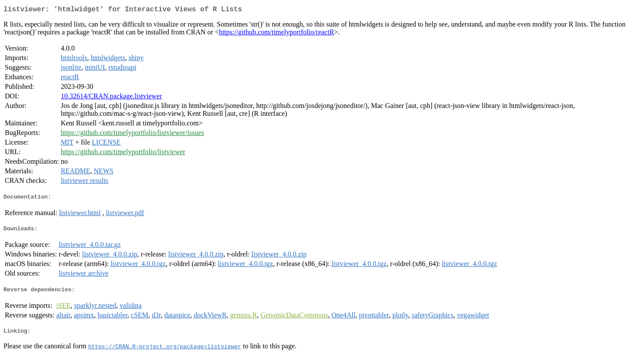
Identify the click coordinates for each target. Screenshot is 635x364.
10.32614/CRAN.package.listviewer (111, 98)
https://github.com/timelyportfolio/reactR (276, 34)
